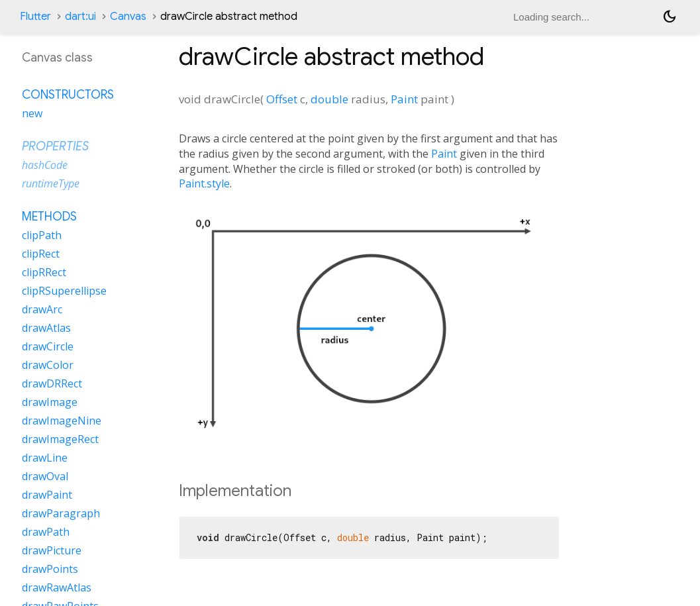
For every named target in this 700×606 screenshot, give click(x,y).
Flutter (35, 17)
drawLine (45, 458)
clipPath (42, 235)
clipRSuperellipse (64, 291)
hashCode (45, 165)
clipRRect (44, 272)
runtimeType (51, 183)
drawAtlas (46, 328)
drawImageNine (62, 421)
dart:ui (80, 17)
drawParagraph (61, 513)
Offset (282, 99)
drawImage (50, 402)
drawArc (42, 309)
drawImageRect (60, 439)
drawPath (46, 532)
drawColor (48, 365)
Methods (49, 217)
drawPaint (47, 495)
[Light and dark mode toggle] (670, 17)
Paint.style (204, 183)
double (329, 99)
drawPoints (50, 569)
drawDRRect (52, 383)
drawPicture (52, 550)
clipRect (41, 254)
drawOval (45, 476)
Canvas (128, 17)
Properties (55, 146)
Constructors (68, 95)
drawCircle (48, 346)
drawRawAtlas (57, 587)
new (32, 113)
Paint (404, 99)
